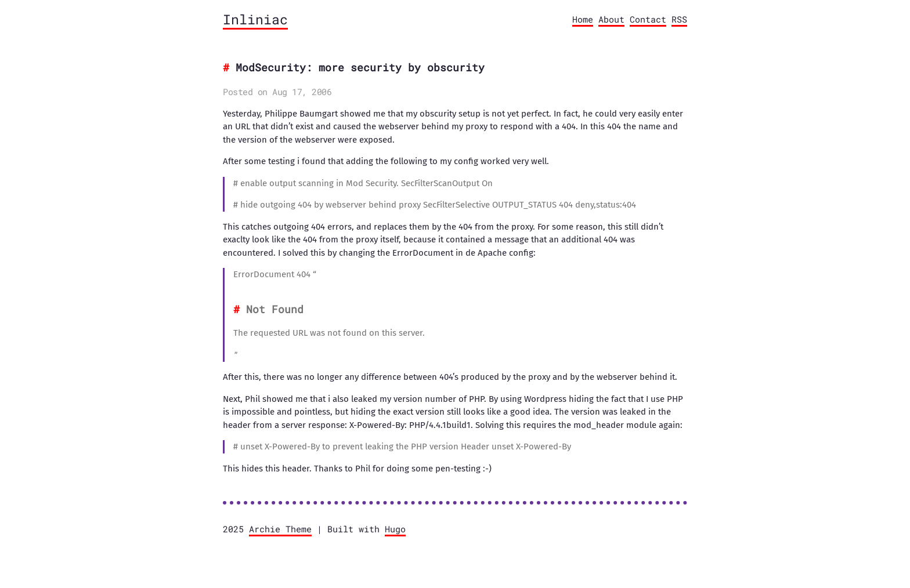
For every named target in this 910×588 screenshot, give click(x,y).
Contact (648, 19)
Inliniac (255, 19)
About (611, 19)
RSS (679, 19)
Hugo (395, 529)
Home (583, 19)
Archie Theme (280, 529)
